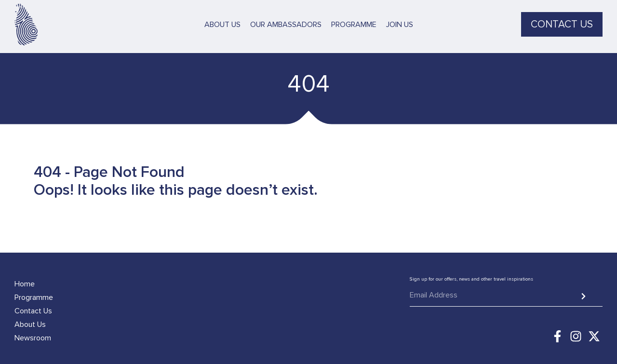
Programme (354, 19)
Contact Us (33, 311)
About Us (222, 19)
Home (25, 284)
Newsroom (33, 338)
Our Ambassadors (286, 19)
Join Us (400, 19)
